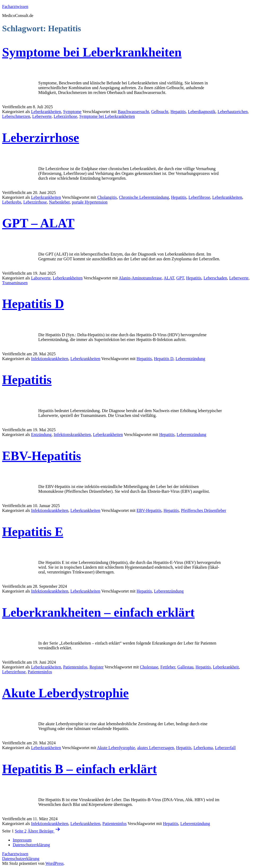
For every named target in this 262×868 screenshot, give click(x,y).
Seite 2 (21, 831)
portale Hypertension (90, 202)
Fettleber (168, 667)
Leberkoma (203, 748)
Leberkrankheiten (46, 112)
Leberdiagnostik (202, 112)
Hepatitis (178, 112)
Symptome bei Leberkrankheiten (92, 52)
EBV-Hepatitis (42, 456)
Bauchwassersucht (133, 112)
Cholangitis (107, 197)
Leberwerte (42, 116)
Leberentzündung (190, 359)
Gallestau (185, 667)
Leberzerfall (225, 748)
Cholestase (149, 667)
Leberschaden (215, 278)
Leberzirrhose (66, 116)
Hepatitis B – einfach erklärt (79, 769)
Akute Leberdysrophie (116, 748)
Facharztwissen (15, 7)
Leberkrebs (12, 202)
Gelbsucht (160, 112)
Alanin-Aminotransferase (140, 278)
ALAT (169, 278)
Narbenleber (59, 202)
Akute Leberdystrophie (65, 693)
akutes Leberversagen (156, 748)
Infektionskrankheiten (50, 359)
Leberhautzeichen (233, 112)
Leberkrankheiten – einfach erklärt (98, 612)
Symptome (72, 112)
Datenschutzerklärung (21, 859)
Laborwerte (41, 278)
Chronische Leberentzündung (144, 197)
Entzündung (41, 435)
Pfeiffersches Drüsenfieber (204, 510)
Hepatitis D (33, 304)
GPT (180, 278)
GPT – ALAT (38, 223)
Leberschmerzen (16, 116)
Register (97, 667)
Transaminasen (15, 283)
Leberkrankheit (226, 667)
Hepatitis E (33, 532)
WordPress (54, 863)
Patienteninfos (75, 667)
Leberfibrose (199, 197)
